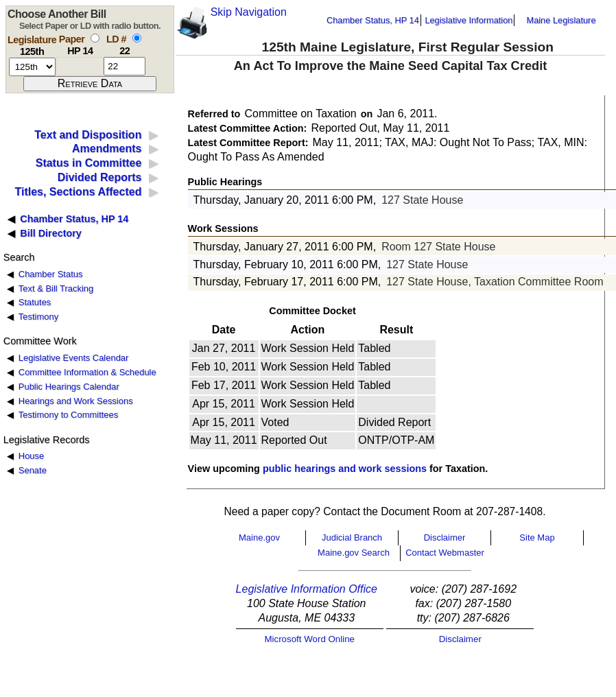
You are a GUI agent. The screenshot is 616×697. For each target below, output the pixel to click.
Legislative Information (469, 20)
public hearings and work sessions (345, 469)
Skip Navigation (249, 12)
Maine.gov (259, 537)
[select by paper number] (95, 38)
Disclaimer (445, 537)
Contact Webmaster (445, 553)
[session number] (32, 67)
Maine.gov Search (354, 553)
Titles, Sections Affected (78, 192)
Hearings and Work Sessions (76, 401)
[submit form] (90, 84)
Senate (33, 470)
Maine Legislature (561, 20)
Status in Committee (89, 163)
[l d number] (125, 66)
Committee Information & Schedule (87, 372)
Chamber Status (51, 274)
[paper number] (80, 66)
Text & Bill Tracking (56, 288)
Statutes (35, 302)
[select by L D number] (137, 38)
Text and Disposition (88, 135)
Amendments (107, 149)
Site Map (537, 537)
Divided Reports (100, 177)
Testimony (38, 317)
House (31, 456)
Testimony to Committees (68, 415)
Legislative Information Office (307, 589)
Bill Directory (51, 233)
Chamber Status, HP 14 (373, 20)
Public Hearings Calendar (69, 387)
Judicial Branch (352, 537)
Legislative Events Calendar (74, 358)
